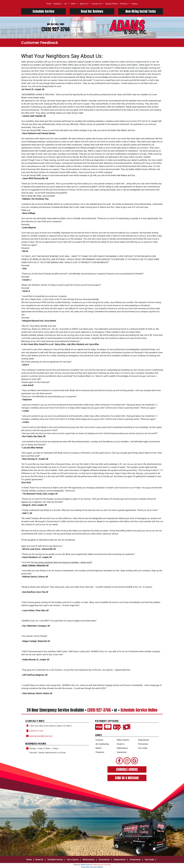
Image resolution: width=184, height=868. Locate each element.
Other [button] (73, 4)
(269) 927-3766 (56, 29)
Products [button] (124, 4)
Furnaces (99, 740)
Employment (144, 740)
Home (49, 4)
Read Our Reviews (92, 11)
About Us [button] (84, 4)
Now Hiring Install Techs (141, 11)
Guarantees (122, 752)
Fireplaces (100, 752)
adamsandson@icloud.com (41, 736)
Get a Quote (73, 859)
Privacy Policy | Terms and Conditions (92, 867)
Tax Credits (143, 748)
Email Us (121, 744)
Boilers (99, 748)
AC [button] (66, 4)
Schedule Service (43, 11)
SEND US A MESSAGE (127, 778)
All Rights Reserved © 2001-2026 (101, 865)
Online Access (86, 865)
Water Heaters (123, 740)
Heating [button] (57, 4)
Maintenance (122, 748)
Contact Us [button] (97, 4)
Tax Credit (149, 859)
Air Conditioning (102, 744)
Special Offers (112, 4)
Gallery (135, 4)
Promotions (143, 744)
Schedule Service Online (139, 710)
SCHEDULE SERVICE (127, 769)
